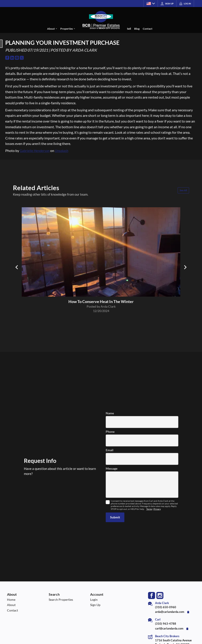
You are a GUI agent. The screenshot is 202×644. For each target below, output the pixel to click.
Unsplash (62, 151)
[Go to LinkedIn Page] (12, 58)
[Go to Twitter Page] (22, 58)
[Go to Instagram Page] (160, 595)
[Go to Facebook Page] (7, 58)
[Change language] (151, 4)
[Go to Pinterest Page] (17, 58)
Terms (149, 509)
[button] (115, 517)
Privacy (157, 509)
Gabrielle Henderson (35, 151)
